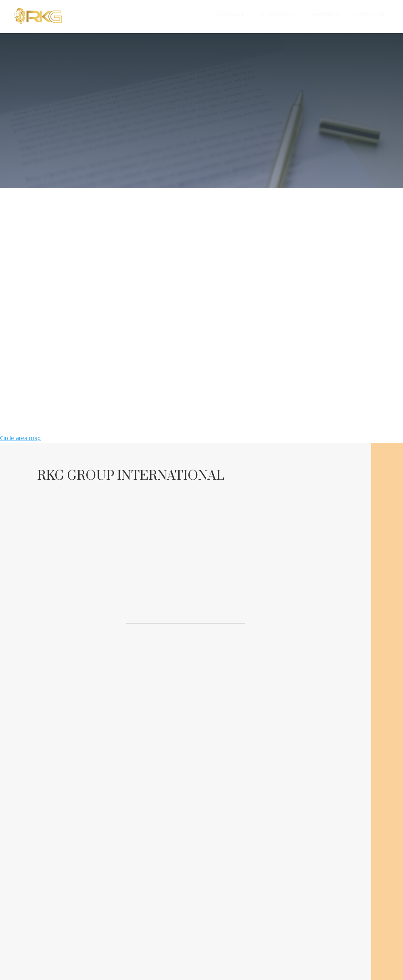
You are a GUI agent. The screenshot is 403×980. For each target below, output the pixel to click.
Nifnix (248, 969)
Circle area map (20, 438)
